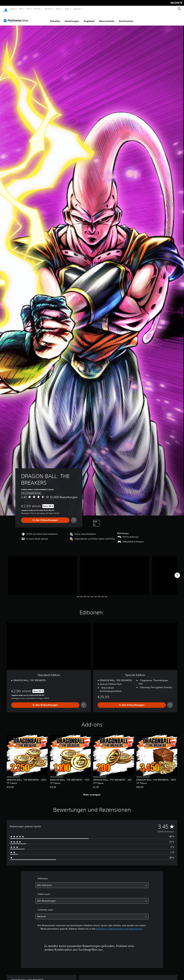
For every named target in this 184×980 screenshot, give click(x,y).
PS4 (28, 9)
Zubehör (48, 9)
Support (77, 9)
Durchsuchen (126, 18)
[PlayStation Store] (17, 17)
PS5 (21, 9)
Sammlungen (72, 18)
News (58, 9)
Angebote (89, 18)
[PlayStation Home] (6, 9)
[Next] (177, 572)
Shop (67, 9)
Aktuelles (55, 18)
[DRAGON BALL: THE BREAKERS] (42, 572)
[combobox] (92, 882)
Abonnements (107, 18)
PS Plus (37, 9)
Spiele (13, 9)
